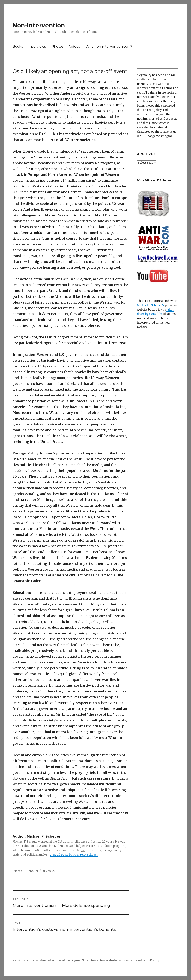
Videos (74, 47)
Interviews (37, 47)
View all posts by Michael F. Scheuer (74, 855)
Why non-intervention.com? (109, 47)
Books (18, 47)
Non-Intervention (39, 25)
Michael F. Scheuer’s (151, 305)
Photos (57, 47)
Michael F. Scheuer (25, 871)
